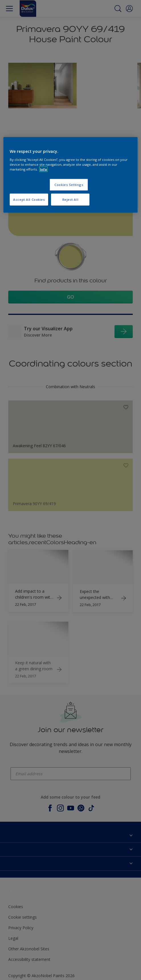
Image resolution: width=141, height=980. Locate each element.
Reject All (70, 200)
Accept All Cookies (29, 200)
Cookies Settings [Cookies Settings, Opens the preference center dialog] (69, 185)
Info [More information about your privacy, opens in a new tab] (43, 169)
